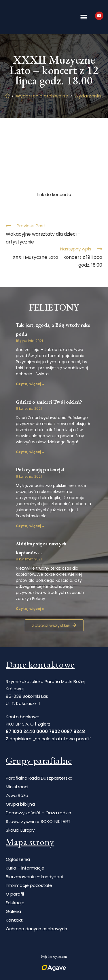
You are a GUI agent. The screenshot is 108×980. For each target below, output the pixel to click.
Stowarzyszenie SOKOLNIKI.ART (38, 821)
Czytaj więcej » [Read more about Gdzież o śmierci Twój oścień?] (30, 452)
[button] (84, 17)
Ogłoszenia (18, 859)
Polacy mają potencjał (40, 469)
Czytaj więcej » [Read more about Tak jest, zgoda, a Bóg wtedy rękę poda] (30, 384)
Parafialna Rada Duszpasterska (39, 778)
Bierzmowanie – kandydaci (34, 877)
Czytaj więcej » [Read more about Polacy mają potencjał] (30, 526)
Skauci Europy (20, 830)
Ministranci (17, 787)
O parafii (15, 894)
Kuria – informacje (25, 868)
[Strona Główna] (8, 96)
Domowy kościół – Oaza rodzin (38, 813)
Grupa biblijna (20, 804)
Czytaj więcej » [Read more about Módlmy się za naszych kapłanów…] (30, 609)
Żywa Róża (17, 795)
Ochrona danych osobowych (36, 929)
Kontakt (14, 920)
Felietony (54, 307)
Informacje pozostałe (29, 885)
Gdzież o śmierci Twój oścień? (49, 402)
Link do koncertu (54, 194)
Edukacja (15, 903)
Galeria (13, 911)
